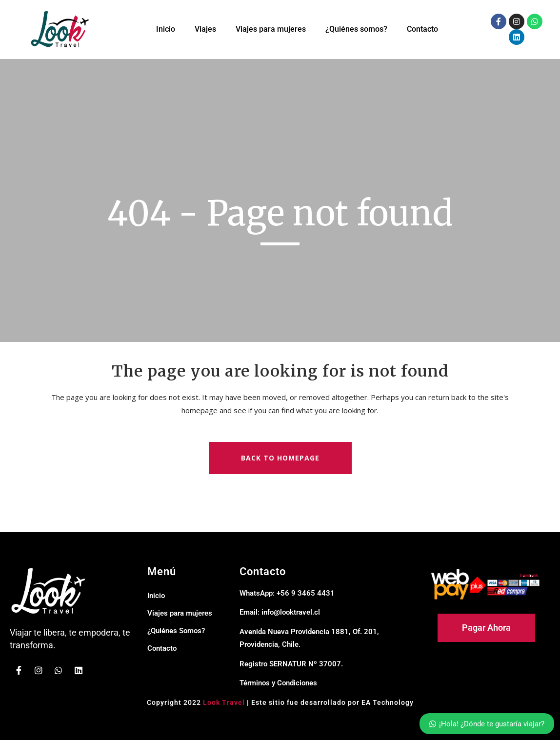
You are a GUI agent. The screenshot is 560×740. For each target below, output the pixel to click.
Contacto (422, 29)
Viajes (205, 29)
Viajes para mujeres (271, 29)
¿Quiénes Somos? (176, 631)
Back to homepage (280, 458)
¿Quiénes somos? (356, 29)
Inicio (166, 29)
